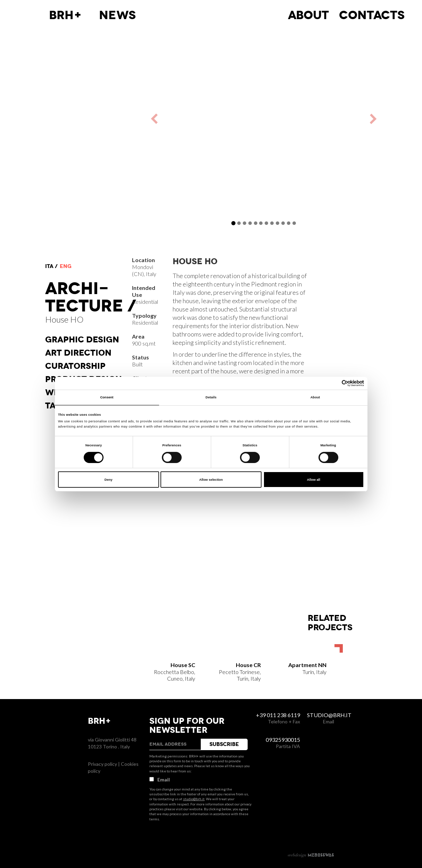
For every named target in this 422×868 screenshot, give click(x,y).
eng (66, 266)
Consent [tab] (107, 397)
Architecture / (91, 297)
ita (49, 266)
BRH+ (65, 15)
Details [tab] (211, 397)
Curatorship (75, 366)
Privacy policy (102, 764)
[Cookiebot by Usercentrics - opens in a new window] (334, 383)
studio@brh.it (194, 799)
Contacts (372, 15)
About (308, 15)
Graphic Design (82, 340)
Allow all (314, 480)
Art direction (78, 353)
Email (160, 780)
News (117, 15)
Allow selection (211, 480)
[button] (185, 119)
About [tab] (315, 397)
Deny (109, 480)
